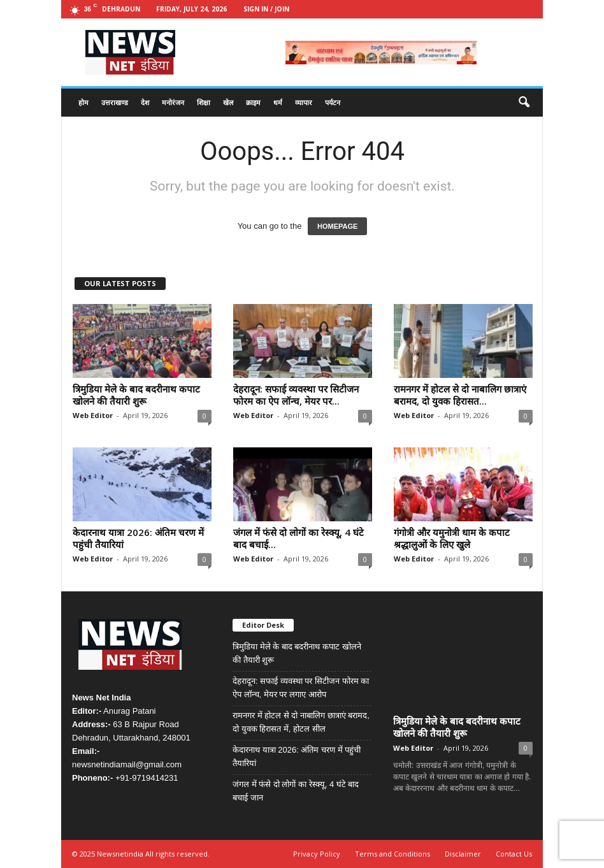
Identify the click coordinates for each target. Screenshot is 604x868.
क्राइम (253, 102)
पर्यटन (333, 102)
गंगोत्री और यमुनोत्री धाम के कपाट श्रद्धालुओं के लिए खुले (452, 538)
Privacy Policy (317, 854)
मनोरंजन (173, 102)
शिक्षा (204, 102)
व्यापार (304, 102)
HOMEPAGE (337, 226)
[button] (524, 103)
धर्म (278, 102)
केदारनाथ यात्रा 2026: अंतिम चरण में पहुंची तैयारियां (138, 538)
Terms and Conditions (392, 854)
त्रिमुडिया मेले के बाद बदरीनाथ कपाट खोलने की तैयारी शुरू (136, 395)
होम (83, 102)
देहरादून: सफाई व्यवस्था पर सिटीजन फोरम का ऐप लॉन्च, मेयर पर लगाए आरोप (301, 688)
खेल (228, 102)
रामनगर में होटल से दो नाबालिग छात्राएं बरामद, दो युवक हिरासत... (460, 395)
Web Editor (93, 415)
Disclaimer (463, 854)
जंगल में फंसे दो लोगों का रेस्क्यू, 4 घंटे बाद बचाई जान (296, 791)
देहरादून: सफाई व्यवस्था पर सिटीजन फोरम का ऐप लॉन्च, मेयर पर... (296, 395)
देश (145, 102)
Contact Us (514, 854)
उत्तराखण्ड (115, 102)
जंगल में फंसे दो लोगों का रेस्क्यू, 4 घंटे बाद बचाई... (298, 538)
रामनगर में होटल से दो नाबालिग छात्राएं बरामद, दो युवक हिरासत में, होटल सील (301, 722)
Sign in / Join (266, 9)
